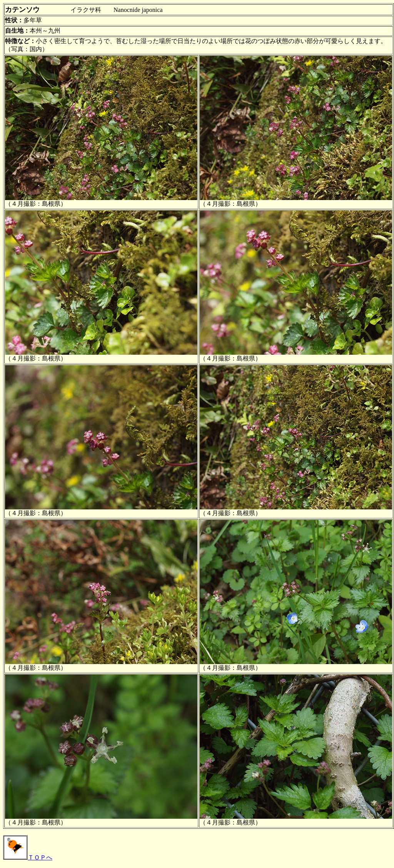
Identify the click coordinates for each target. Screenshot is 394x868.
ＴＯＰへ (28, 857)
